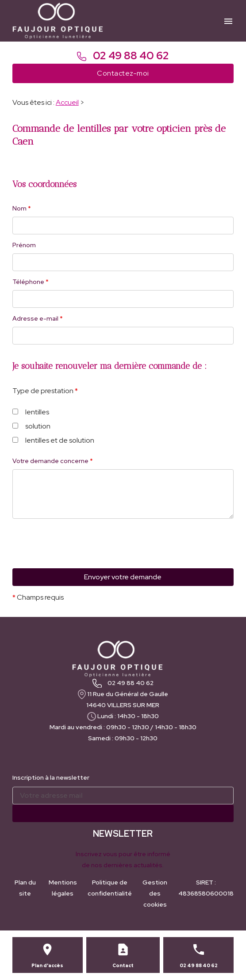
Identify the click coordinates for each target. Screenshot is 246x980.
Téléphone (31, 282)
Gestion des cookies (155, 893)
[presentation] (80, 561)
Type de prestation (45, 391)
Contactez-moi (123, 73)
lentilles (31, 412)
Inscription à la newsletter (51, 777)
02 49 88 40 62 (123, 56)
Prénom (24, 245)
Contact (123, 965)
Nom (22, 208)
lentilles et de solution (53, 440)
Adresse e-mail (38, 318)
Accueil (67, 102)
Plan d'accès (47, 965)
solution (31, 426)
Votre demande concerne (53, 461)
